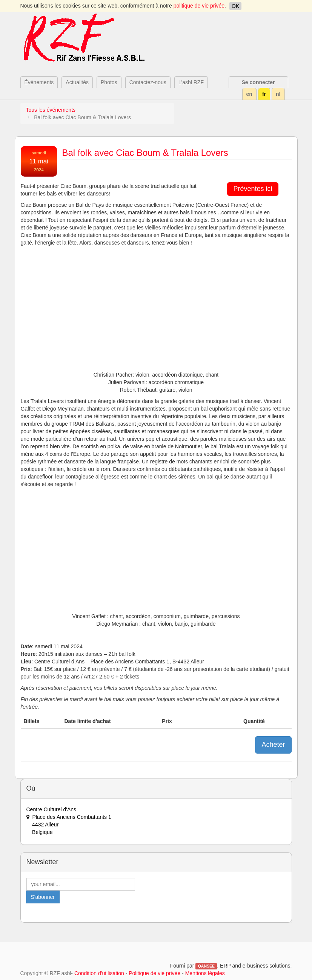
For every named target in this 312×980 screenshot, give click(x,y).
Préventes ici (253, 189)
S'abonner (43, 897)
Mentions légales (205, 973)
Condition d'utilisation (99, 973)
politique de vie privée (199, 6)
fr (264, 94)
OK (235, 6)
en (249, 94)
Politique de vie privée (154, 973)
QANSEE (206, 966)
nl (278, 94)
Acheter (273, 745)
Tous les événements (51, 110)
